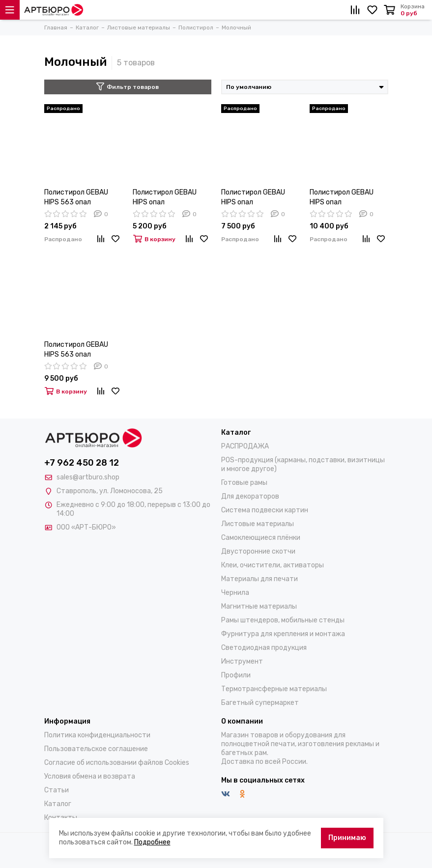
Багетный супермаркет (260, 703)
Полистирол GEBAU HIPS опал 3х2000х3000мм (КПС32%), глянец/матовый (253, 198)
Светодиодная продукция (264, 648)
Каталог (58, 804)
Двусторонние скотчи (258, 551)
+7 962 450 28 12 (82, 463)
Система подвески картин (265, 510)
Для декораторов (250, 496)
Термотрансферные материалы (274, 689)
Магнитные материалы (259, 606)
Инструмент (242, 661)
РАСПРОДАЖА (245, 446)
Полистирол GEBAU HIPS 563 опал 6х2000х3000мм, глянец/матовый (76, 350)
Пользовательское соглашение (96, 749)
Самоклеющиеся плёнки (261, 538)
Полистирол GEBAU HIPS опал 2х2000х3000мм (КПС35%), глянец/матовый (165, 198)
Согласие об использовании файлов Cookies (117, 763)
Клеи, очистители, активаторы (273, 565)
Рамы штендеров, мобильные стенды (283, 620)
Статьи (57, 790)
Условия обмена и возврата (90, 776)
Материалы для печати (259, 579)
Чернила (235, 593)
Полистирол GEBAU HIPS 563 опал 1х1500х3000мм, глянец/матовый (76, 198)
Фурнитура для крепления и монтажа (283, 634)
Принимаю (347, 838)
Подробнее (152, 842)
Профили (236, 675)
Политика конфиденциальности (97, 735)
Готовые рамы (244, 483)
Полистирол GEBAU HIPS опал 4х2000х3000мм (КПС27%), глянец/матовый (342, 198)
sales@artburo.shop (88, 477)
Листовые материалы (258, 524)
